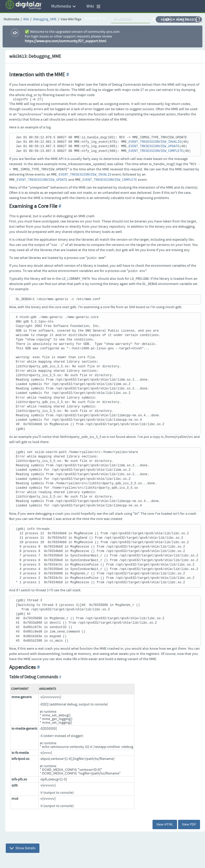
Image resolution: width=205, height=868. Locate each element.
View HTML (165, 824)
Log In (183, 19)
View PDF (189, 824)
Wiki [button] (93, 6)
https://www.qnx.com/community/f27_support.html (66, 41)
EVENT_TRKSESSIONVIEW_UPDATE (154, 146)
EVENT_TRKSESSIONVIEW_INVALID (155, 142)
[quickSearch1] (131, 20)
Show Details (23, 848)
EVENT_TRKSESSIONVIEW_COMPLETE (156, 151)
